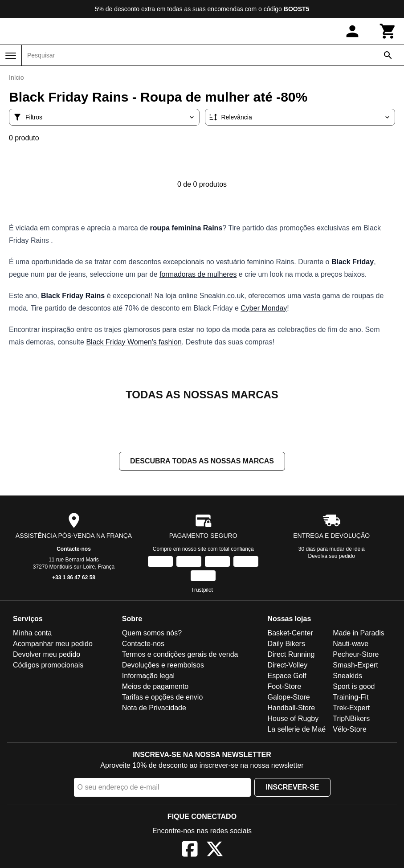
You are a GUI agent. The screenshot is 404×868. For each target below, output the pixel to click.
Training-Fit (351, 698)
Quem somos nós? (152, 634)
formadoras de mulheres (198, 274)
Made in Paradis (359, 634)
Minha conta (32, 634)
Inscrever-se (292, 788)
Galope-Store (288, 698)
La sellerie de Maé (296, 730)
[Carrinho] (388, 31)
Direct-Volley (287, 666)
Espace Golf (287, 677)
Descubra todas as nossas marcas (202, 462)
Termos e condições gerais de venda (180, 655)
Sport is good (354, 687)
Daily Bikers (286, 645)
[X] (215, 851)
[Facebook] (190, 851)
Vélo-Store (350, 730)
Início (16, 78)
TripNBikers (351, 719)
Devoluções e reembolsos (163, 666)
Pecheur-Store (356, 655)
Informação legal (148, 677)
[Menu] (11, 56)
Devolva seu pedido (332, 557)
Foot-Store (284, 687)
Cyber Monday (264, 308)
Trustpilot (202, 591)
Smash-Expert (355, 666)
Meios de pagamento (155, 687)
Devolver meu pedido (47, 655)
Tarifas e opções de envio (162, 698)
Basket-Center (290, 634)
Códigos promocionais (48, 666)
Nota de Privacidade (154, 709)
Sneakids (347, 677)
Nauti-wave (351, 645)
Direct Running (291, 655)
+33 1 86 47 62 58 (74, 578)
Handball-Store (291, 709)
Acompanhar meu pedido (53, 645)
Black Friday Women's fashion (134, 342)
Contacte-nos (74, 550)
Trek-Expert (351, 709)
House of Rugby (293, 719)
